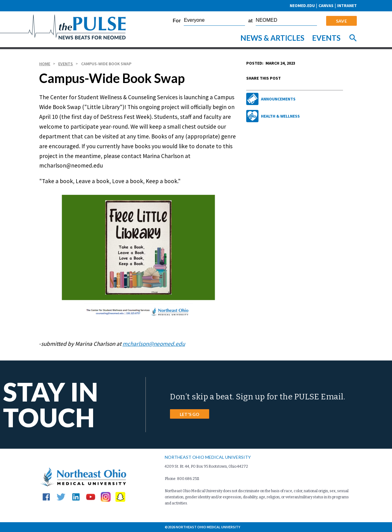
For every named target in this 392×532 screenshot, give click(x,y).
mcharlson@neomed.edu (154, 344)
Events (326, 38)
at (250, 21)
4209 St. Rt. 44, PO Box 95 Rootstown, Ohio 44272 (206, 466)
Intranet (347, 6)
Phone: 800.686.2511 (182, 479)
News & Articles (272, 38)
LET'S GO (190, 414)
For (177, 21)
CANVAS (326, 6)
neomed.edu (302, 6)
